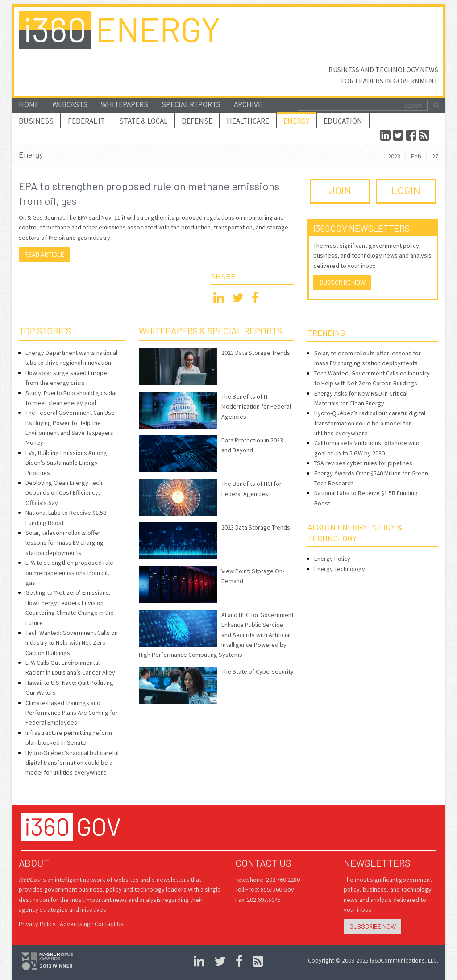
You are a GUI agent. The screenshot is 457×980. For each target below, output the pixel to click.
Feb (416, 156)
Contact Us (109, 924)
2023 (394, 156)
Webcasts (70, 104)
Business (36, 121)
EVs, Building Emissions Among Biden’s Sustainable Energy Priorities (66, 463)
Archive (248, 104)
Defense (197, 121)
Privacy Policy (37, 924)
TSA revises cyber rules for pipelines (363, 463)
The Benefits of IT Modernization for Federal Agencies (256, 407)
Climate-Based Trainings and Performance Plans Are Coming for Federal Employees (72, 713)
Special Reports (191, 104)
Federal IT (86, 121)
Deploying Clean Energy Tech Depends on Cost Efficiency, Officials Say (64, 493)
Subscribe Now (342, 282)
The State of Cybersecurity (258, 671)
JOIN (340, 190)
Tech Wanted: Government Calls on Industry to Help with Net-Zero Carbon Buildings (72, 643)
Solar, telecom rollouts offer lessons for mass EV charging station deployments (64, 543)
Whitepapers (125, 104)
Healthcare (248, 121)
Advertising (75, 924)
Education (343, 121)
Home (29, 104)
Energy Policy (332, 559)
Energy (296, 121)
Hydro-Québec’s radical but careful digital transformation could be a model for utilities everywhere (72, 763)
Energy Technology (340, 569)
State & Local (143, 121)
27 (435, 156)
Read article (44, 254)
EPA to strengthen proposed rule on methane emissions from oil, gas (69, 573)
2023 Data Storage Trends (256, 353)
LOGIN (406, 190)
